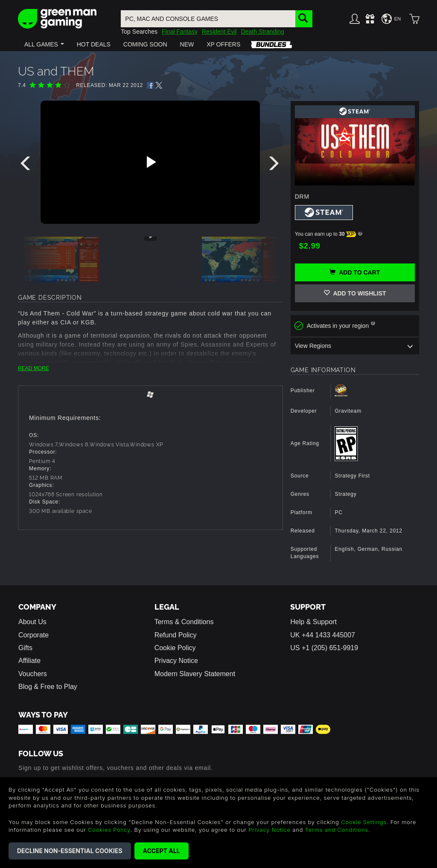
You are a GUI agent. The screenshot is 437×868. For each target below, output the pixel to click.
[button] (44, 44)
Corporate (34, 635)
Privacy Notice (176, 661)
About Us (32, 622)
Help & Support (313, 622)
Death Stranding (263, 32)
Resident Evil (219, 32)
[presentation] (27, 165)
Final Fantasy (180, 32)
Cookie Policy (175, 648)
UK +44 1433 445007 (323, 635)
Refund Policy (176, 635)
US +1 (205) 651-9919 (324, 648)
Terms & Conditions (184, 622)
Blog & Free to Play (48, 687)
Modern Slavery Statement (195, 674)
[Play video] (150, 162)
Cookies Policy (109, 830)
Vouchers (33, 674)
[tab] (150, 395)
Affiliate (29, 661)
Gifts (25, 648)
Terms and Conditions (337, 830)
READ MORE (34, 368)
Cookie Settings (364, 822)
